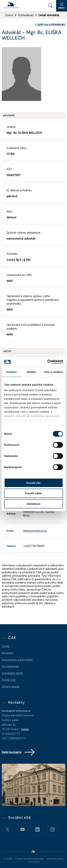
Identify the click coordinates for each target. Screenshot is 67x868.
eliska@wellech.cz (35, 531)
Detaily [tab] (31, 372)
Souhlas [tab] (11, 372)
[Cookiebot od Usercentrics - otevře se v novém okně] (48, 362)
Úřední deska (10, 686)
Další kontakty (18, 752)
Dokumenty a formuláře (17, 660)
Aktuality (8, 653)
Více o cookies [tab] (53, 372)
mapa (25, 729)
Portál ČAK (9, 680)
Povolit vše (33, 483)
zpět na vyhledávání (50, 24)
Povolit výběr (33, 493)
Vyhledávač (26, 15)
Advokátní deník (12, 673)
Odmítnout (34, 504)
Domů (9, 15)
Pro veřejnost (10, 666)
